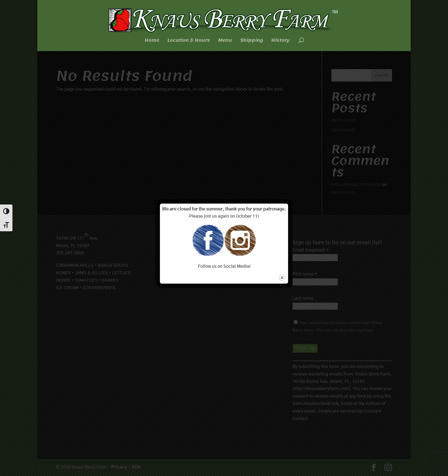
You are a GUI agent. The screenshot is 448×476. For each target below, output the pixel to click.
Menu (225, 41)
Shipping (252, 41)
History (280, 41)
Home (152, 41)
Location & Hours (189, 41)
